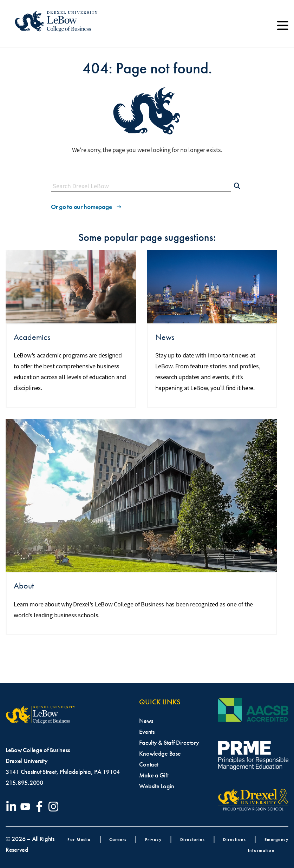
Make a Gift (154, 775)
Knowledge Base (160, 754)
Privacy (153, 839)
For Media (79, 839)
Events (147, 732)
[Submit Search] (237, 186)
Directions (234, 839)
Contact (149, 764)
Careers (118, 839)
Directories (193, 839)
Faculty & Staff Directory (169, 743)
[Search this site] (141, 186)
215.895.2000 (24, 783)
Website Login (157, 786)
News (146, 721)
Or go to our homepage (87, 207)
